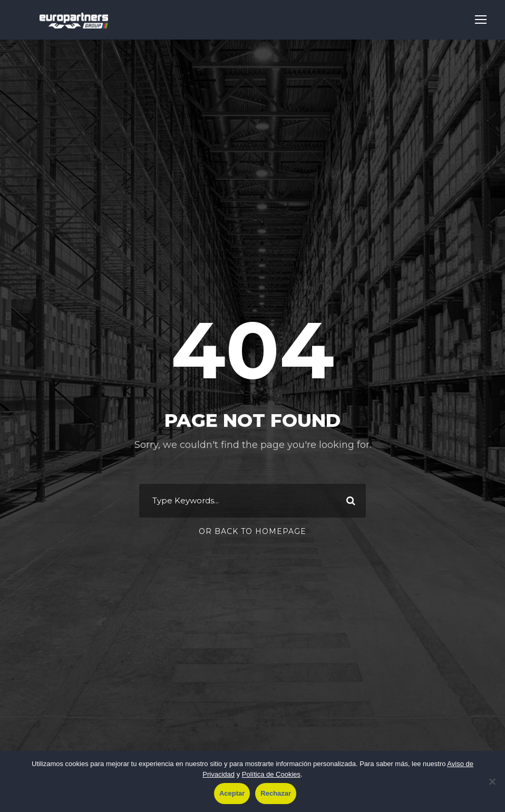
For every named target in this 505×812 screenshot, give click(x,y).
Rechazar (276, 793)
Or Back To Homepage (252, 531)
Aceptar (232, 793)
